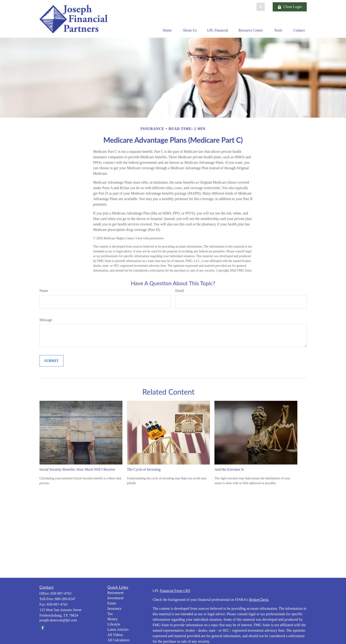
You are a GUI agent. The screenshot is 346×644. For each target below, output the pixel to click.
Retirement (115, 593)
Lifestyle (114, 624)
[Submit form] (52, 361)
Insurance (114, 608)
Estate (112, 603)
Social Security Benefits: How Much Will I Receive (77, 469)
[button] (167, 30)
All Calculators (118, 640)
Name (44, 291)
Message (46, 320)
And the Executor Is (229, 469)
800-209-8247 (65, 599)
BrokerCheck (259, 600)
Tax (110, 614)
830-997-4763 (61, 593)
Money (112, 619)
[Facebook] (261, 7)
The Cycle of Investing (144, 469)
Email (180, 291)
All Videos (115, 635)
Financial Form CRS (175, 591)
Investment (115, 598)
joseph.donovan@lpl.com (58, 620)
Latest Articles (118, 629)
